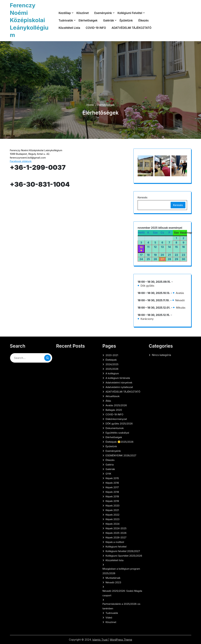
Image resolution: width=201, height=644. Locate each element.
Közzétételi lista (69, 28)
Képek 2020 (113, 506)
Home (90, 105)
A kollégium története (118, 378)
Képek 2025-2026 (116, 533)
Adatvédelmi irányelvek (119, 383)
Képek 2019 (112, 496)
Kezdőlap (65, 13)
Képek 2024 (113, 524)
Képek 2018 (112, 492)
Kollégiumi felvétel (130, 13)
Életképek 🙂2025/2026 (120, 442)
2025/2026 (112, 369)
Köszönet (83, 13)
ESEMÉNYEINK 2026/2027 (121, 455)
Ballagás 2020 (114, 410)
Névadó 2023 (113, 582)
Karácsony (147, 319)
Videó (109, 618)
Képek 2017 (112, 487)
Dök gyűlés (147, 286)
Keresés (143, 197)
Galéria (110, 465)
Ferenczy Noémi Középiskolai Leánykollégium (29, 20)
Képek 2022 (113, 515)
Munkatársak (113, 578)
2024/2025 (112, 364)
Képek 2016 (112, 483)
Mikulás (181, 308)
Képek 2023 (113, 519)
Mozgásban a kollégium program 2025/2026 (121, 571)
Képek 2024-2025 (116, 528)
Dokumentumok (115, 428)
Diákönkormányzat (116, 419)
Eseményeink (103, 13)
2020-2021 (112, 355)
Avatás (180, 293)
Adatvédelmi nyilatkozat (119, 387)
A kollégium (112, 373)
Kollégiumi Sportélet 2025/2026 (124, 556)
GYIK (108, 474)
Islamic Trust (100, 640)
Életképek (111, 360)
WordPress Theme (121, 640)
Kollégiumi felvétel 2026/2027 (123, 551)
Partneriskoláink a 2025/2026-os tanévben (121, 606)
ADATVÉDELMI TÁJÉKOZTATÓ (132, 28)
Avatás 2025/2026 (116, 405)
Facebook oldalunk (21, 161)
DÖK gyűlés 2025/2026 (119, 424)
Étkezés (143, 21)
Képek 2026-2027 (116, 537)
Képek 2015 (112, 478)
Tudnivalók (66, 21)
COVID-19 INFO (96, 28)
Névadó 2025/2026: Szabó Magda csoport (122, 593)
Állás (108, 401)
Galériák (109, 21)
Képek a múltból (115, 542)
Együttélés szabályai (117, 433)
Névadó (180, 300)
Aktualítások (113, 396)
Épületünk (126, 21)
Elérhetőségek (88, 21)
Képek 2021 (112, 510)
